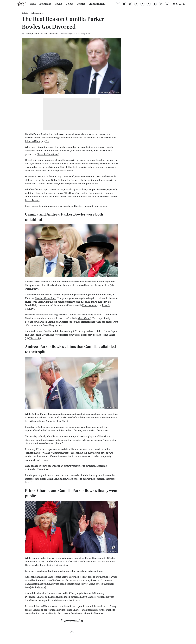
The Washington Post (57, 453)
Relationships (37, 13)
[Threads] (161, 4)
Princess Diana (33, 141)
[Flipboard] (142, 4)
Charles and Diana (46, 597)
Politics (81, 4)
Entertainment (97, 4)
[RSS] (167, 4)
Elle (47, 141)
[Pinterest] (149, 4)
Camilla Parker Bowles (36, 134)
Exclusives (45, 4)
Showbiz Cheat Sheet (46, 298)
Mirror (41, 587)
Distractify (35, 338)
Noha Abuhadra (51, 34)
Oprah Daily (31, 289)
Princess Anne (90, 305)
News (33, 4)
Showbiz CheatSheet (48, 154)
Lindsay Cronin (32, 34)
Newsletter (179, 4)
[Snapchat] (155, 4)
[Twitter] (136, 4)
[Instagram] (130, 4)
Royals (59, 4)
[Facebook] (118, 4)
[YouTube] (124, 4)
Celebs (70, 4)
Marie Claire (60, 167)
